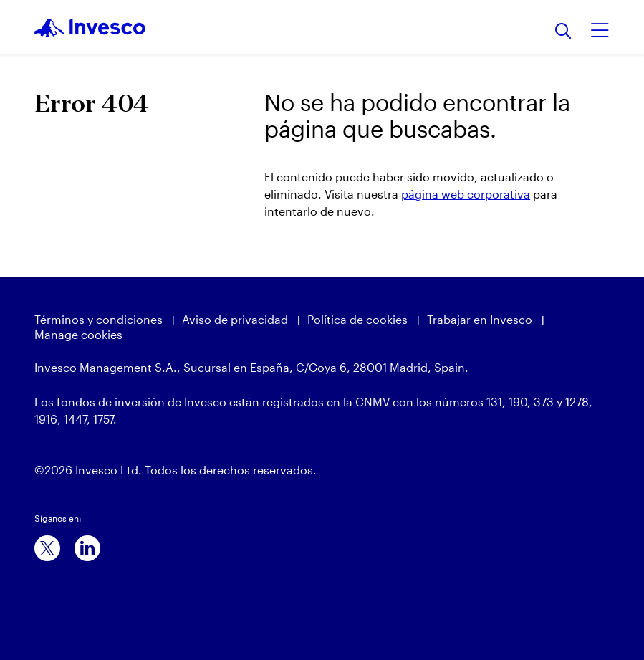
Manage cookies (78, 334)
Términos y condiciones (98, 319)
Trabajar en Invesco (480, 319)
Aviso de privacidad (235, 319)
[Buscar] (563, 32)
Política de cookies (357, 319)
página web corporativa (466, 194)
